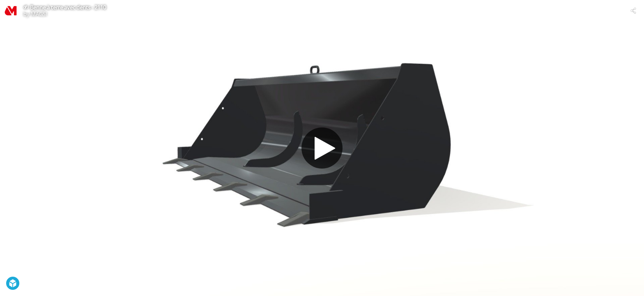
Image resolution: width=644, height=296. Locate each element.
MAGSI (39, 14)
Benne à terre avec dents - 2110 (68, 7)
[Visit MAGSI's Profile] (11, 11)
